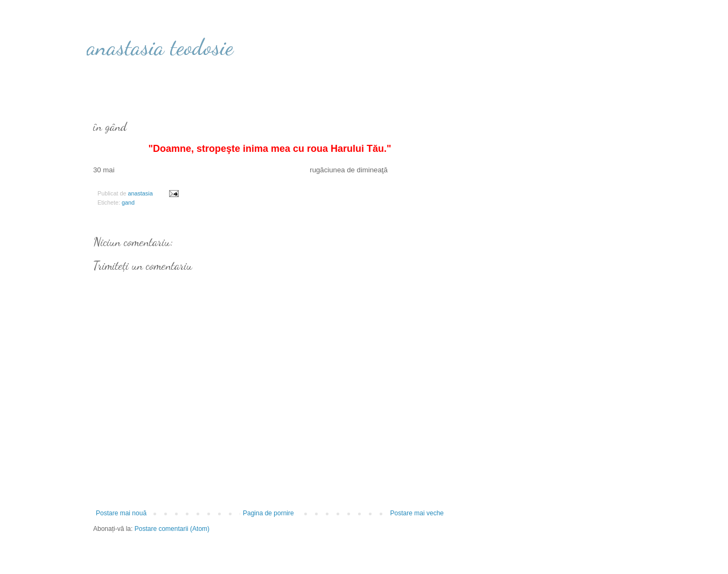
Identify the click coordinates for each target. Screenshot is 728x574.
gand (128, 202)
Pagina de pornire (268, 513)
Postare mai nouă (121, 513)
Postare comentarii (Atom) (172, 529)
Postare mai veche (417, 513)
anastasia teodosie (160, 47)
